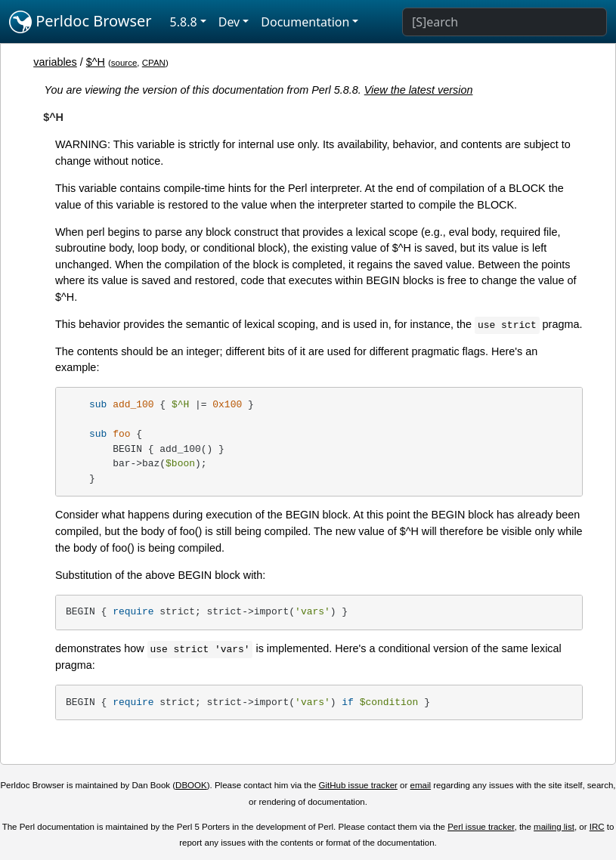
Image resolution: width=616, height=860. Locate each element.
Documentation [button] (305, 22)
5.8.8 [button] (184, 22)
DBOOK (191, 785)
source (124, 63)
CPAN (154, 63)
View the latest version (419, 90)
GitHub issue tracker (358, 785)
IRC (597, 827)
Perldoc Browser (80, 22)
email (421, 785)
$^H (96, 62)
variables (55, 62)
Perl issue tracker (481, 827)
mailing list (554, 827)
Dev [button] (229, 22)
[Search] (505, 22)
